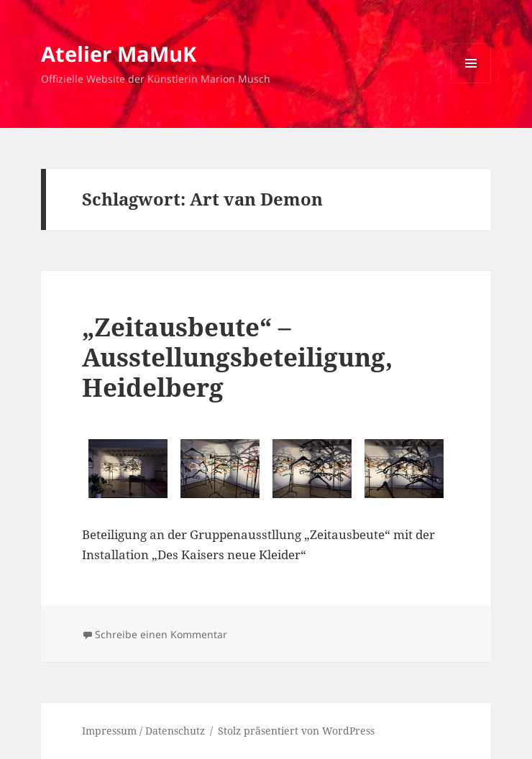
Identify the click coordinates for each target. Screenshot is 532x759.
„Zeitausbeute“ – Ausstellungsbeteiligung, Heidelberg (237, 357)
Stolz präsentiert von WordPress (296, 731)
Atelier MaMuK (119, 54)
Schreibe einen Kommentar (161, 634)
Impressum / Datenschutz (143, 731)
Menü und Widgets (471, 83)
